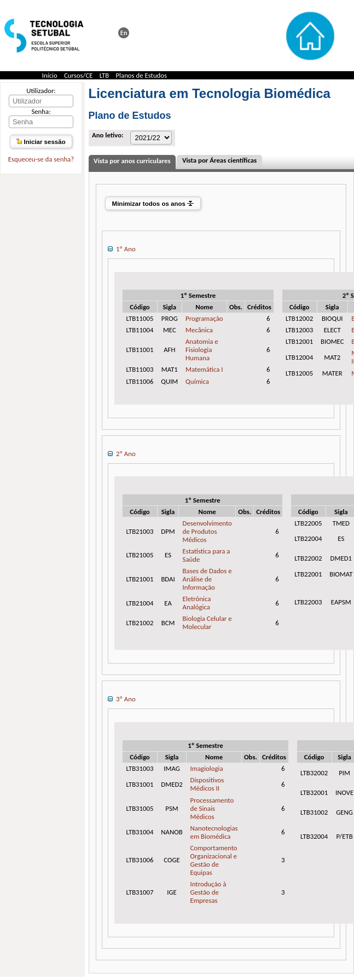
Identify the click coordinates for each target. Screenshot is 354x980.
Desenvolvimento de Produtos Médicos (207, 531)
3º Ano (121, 699)
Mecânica (199, 330)
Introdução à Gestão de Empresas (208, 892)
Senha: (41, 111)
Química (197, 381)
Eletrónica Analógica (197, 603)
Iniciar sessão (41, 142)
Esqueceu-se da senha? (41, 159)
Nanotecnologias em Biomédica (214, 832)
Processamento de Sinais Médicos (212, 808)
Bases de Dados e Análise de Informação (207, 579)
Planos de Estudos (141, 75)
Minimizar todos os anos (153, 204)
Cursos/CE (79, 75)
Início (50, 75)
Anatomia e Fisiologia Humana (202, 350)
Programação (204, 318)
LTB (105, 75)
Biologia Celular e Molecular (207, 622)
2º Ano (121, 454)
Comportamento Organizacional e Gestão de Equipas (214, 860)
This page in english (124, 33)
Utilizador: (41, 91)
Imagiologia (207, 768)
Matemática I (204, 369)
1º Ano (121, 249)
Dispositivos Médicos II (207, 784)
